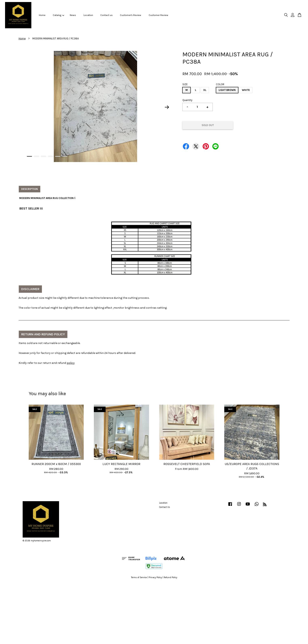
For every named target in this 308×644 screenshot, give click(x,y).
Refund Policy (170, 577)
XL (205, 90)
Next (167, 107)
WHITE (246, 90)
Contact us (106, 15)
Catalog (58, 15)
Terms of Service (139, 577)
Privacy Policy (155, 577)
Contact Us (165, 507)
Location (88, 15)
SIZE (185, 84)
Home (42, 15)
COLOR (220, 84)
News (73, 15)
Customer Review (158, 15)
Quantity (187, 100)
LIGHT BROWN (227, 90)
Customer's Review (131, 15)
